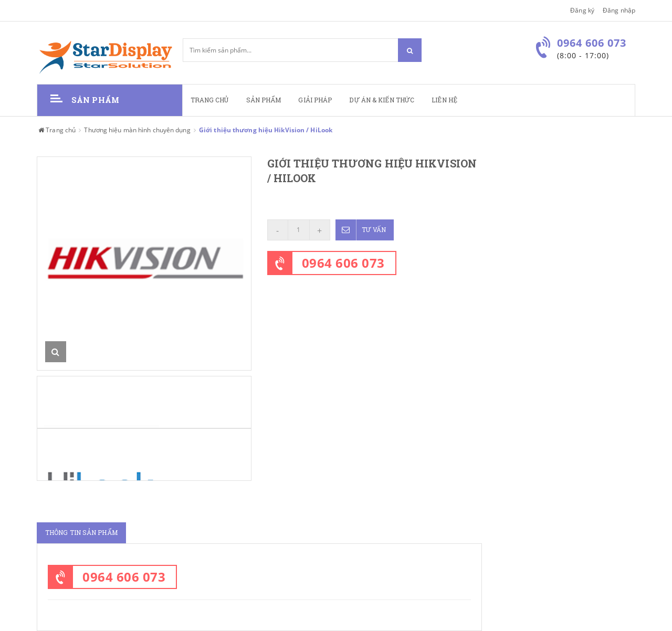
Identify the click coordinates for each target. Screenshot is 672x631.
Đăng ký (582, 10)
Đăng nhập (619, 10)
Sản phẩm (264, 100)
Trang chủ (210, 100)
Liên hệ (444, 100)
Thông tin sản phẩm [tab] (81, 533)
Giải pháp (315, 100)
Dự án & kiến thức (382, 100)
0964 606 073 (343, 263)
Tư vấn (361, 230)
